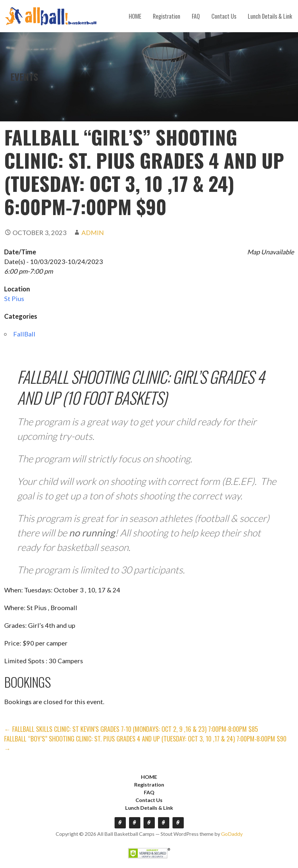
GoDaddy (232, 834)
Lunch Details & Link (270, 16)
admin (93, 232)
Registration (167, 16)
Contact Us (224, 16)
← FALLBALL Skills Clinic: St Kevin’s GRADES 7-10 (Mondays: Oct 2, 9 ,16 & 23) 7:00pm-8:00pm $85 (131, 729)
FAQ (196, 16)
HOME (135, 16)
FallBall (24, 334)
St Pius (14, 298)
